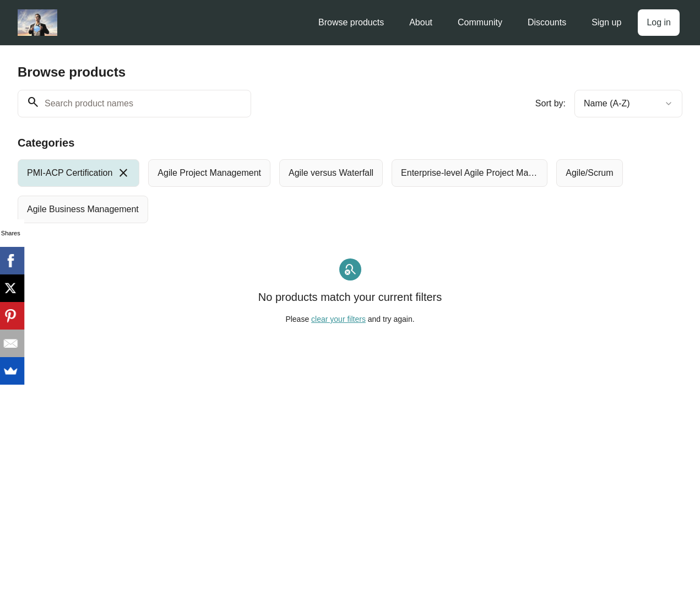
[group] (323, 191)
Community (480, 22)
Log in (659, 22)
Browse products (351, 22)
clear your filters (338, 319)
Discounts (547, 22)
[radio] (78, 173)
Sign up (606, 22)
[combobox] (628, 104)
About (421, 22)
